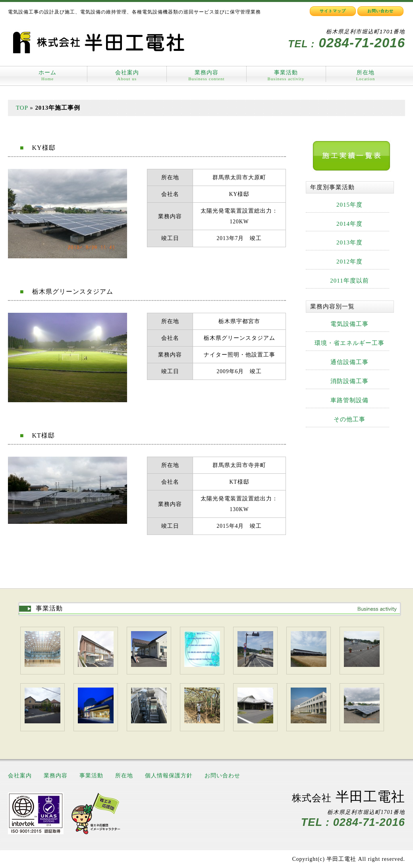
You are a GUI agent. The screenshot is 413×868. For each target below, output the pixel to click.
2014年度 (349, 224)
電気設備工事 (349, 324)
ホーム (47, 75)
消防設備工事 (349, 381)
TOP (22, 108)
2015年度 (349, 205)
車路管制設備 (349, 400)
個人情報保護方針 (169, 776)
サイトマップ (333, 11)
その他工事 (349, 419)
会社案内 (127, 75)
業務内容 (206, 75)
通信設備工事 (349, 362)
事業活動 (286, 75)
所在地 (366, 73)
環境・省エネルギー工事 (349, 343)
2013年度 (349, 242)
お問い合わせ (380, 11)
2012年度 (349, 262)
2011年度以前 (349, 281)
